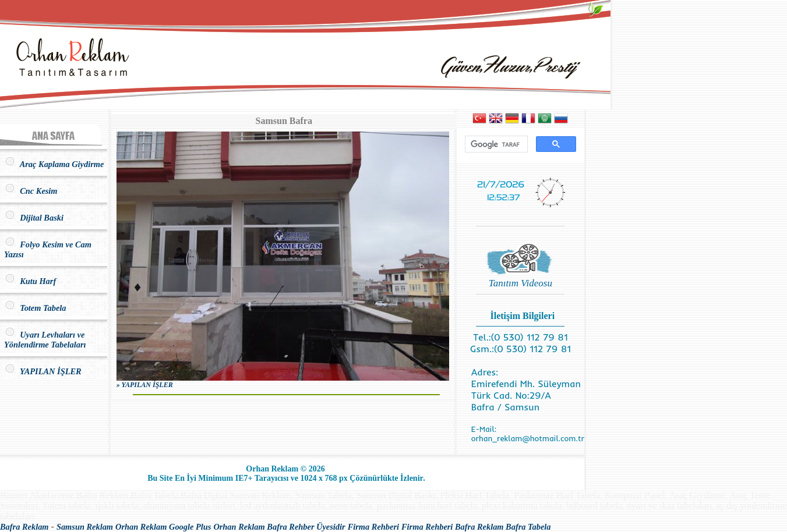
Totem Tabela (35, 308)
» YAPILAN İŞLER (145, 385)
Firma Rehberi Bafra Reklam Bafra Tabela (476, 527)
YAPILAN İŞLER (43, 371)
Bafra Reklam (24, 527)
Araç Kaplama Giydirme (54, 164)
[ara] (495, 144)
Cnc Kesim (31, 191)
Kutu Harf (30, 281)
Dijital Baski (34, 218)
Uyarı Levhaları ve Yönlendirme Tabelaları (45, 340)
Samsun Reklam (85, 527)
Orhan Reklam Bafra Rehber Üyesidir (279, 527)
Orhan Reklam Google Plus (163, 527)
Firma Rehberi (373, 527)
